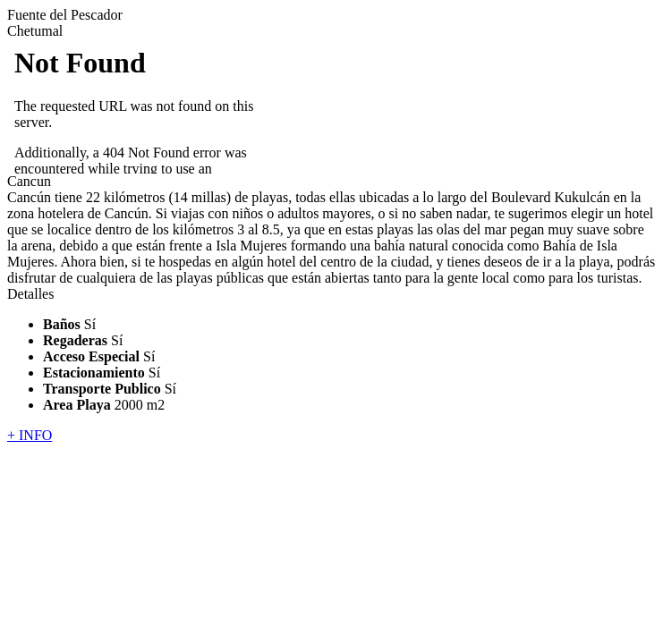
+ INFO (30, 435)
